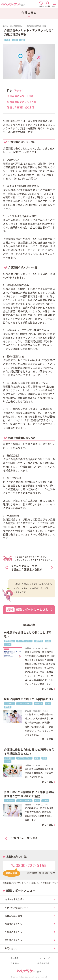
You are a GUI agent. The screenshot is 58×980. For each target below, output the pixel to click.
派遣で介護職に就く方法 (21, 107)
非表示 (18, 90)
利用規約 (15, 963)
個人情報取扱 (43, 963)
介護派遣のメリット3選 (20, 96)
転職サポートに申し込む (29, 610)
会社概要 (15, 958)
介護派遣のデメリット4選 (21, 102)
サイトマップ (43, 958)
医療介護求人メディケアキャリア (16, 883)
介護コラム (36, 883)
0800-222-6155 (25, 867)
